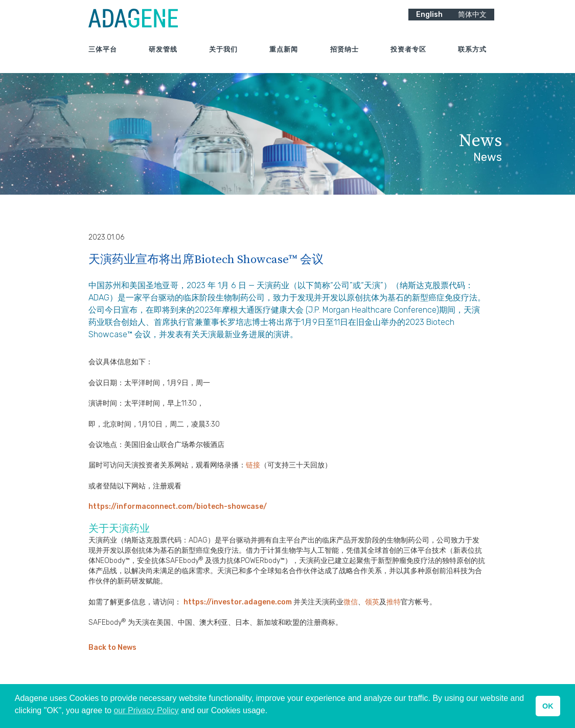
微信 (351, 602)
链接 (253, 465)
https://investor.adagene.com (238, 602)
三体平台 (103, 56)
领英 (372, 602)
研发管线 (163, 56)
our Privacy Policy (146, 710)
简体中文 (472, 21)
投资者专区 (408, 56)
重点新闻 (284, 56)
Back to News (112, 648)
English (429, 21)
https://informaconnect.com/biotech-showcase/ (178, 507)
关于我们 (223, 56)
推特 (394, 602)
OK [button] (548, 706)
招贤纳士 (344, 56)
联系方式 (472, 56)
